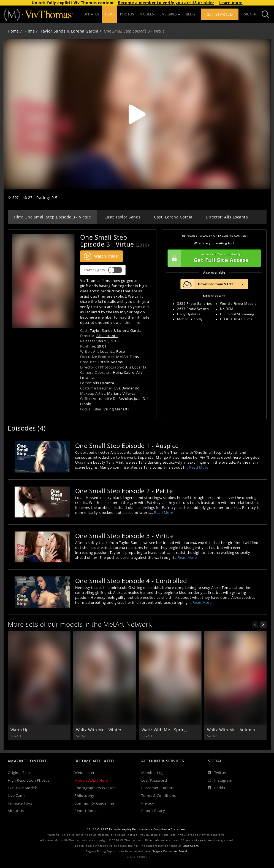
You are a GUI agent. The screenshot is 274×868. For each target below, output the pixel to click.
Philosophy (84, 796)
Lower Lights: (103, 270)
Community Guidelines (94, 803)
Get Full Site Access (213, 258)
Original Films (20, 773)
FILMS (110, 14)
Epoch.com (190, 846)
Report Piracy (153, 811)
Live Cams (17, 796)
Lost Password (154, 780)
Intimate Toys (20, 803)
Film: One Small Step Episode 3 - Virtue (52, 217)
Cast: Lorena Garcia (173, 217)
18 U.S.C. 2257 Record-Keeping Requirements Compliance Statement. (137, 829)
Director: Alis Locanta (227, 217)
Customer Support (158, 788)
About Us (16, 811)
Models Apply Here (91, 780)
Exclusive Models (23, 788)
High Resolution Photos (29, 780)
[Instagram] (220, 781)
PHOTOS (127, 14)
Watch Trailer (101, 256)
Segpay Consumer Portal (170, 851)
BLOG (191, 14)
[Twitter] (217, 773)
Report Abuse (86, 811)
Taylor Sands (53, 31)
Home (13, 31)
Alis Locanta (107, 336)
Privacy (148, 803)
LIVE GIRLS (170, 14)
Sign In (250, 14)
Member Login (154, 773)
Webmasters (85, 773)
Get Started (220, 14)
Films (30, 31)
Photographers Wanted (95, 788)
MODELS (147, 14)
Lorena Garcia (85, 31)
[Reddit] (217, 788)
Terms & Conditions (159, 796)
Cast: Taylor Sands (123, 217)
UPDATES (91, 14)
